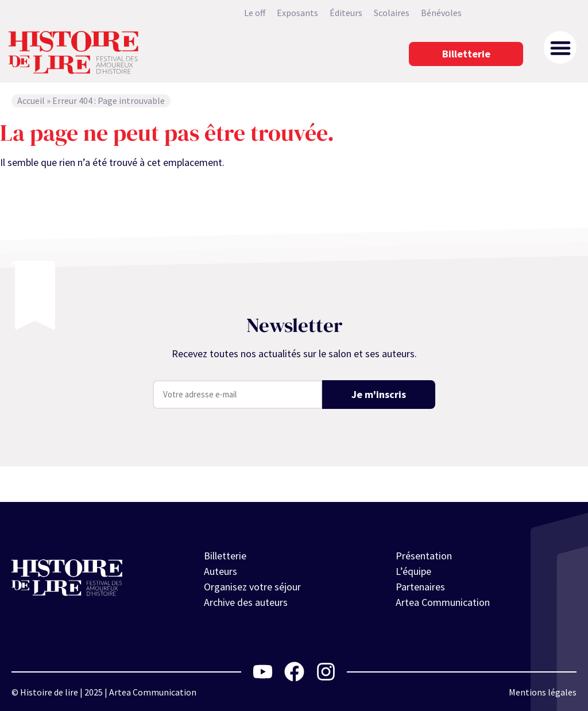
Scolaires (392, 13)
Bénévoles (441, 13)
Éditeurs (346, 13)
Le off (255, 13)
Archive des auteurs (246, 602)
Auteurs (220, 571)
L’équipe (413, 571)
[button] (560, 47)
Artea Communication (443, 602)
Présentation (424, 556)
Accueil (31, 101)
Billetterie (225, 556)
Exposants (297, 13)
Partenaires (420, 587)
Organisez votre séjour (252, 587)
